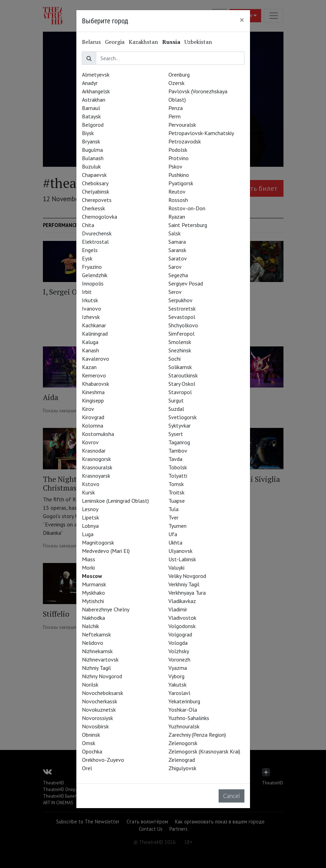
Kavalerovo (96, 359)
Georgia (115, 42)
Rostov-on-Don (187, 208)
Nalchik (90, 626)
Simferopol (181, 334)
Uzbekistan (198, 42)
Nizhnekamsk (97, 651)
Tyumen (177, 526)
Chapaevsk (94, 175)
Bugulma (92, 150)
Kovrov (90, 442)
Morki (88, 568)
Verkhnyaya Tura (187, 593)
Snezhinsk (180, 350)
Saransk (177, 250)
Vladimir (178, 609)
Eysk (87, 258)
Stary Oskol (182, 384)
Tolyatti (178, 476)
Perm (175, 116)
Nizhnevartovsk (100, 659)
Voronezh (179, 659)
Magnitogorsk (98, 542)
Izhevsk (91, 317)
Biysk (88, 133)
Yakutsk (177, 685)
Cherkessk (93, 208)
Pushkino (179, 175)
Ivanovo (92, 308)
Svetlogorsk (183, 417)
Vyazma (178, 668)
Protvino (179, 158)
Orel (87, 768)
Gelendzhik (95, 275)
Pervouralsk (182, 125)
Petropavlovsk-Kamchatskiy (201, 133)
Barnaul (91, 108)
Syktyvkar (180, 425)
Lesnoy (90, 509)
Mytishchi (93, 601)
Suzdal (176, 409)
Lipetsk (90, 517)
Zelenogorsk (183, 743)
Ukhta (175, 542)
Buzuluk (91, 166)
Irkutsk (90, 300)
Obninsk (91, 735)
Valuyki (176, 568)
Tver (173, 517)
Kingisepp (93, 400)
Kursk (88, 492)
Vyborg (176, 676)
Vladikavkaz (182, 601)
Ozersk (176, 83)
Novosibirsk (95, 726)
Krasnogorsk (96, 459)
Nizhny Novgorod (102, 676)
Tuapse (177, 501)
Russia (171, 42)
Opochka (92, 751)
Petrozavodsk (185, 141)
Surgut (176, 400)
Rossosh (178, 200)
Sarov (175, 267)
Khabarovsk (96, 384)
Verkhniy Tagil (184, 584)
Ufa (173, 534)
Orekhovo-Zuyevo (103, 760)
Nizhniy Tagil (96, 668)
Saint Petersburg (188, 225)
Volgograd (180, 634)
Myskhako (93, 593)
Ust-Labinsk (182, 559)
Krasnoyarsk (96, 476)
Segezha (178, 275)
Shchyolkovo (183, 325)
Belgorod (93, 125)
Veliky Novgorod (187, 576)
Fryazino (92, 267)
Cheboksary (95, 183)
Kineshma (93, 392)
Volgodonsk (182, 626)
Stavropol (180, 392)
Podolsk (178, 150)
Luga (88, 534)
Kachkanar (94, 325)
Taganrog (179, 442)
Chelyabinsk (96, 191)
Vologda (178, 643)
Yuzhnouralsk (184, 726)
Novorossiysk (97, 718)
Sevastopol (182, 317)
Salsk (175, 233)
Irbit (87, 292)
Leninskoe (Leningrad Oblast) (115, 501)
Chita (88, 225)
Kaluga (90, 342)
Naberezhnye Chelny (106, 609)
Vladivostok (182, 618)
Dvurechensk (97, 233)
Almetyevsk (96, 75)
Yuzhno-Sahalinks (189, 718)
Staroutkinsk (183, 375)
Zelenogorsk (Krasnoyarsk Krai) (204, 751)
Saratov (178, 258)
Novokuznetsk (99, 710)
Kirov (88, 409)
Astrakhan (94, 100)
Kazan (89, 367)
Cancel (232, 796)
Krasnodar (94, 451)
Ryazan (177, 217)
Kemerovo (94, 375)
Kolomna (93, 425)
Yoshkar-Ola (183, 710)
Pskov (175, 166)
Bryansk (91, 141)
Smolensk (180, 342)
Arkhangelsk (96, 91)
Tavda (175, 459)
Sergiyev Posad (186, 283)
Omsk (89, 743)
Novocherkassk (100, 701)
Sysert (176, 434)
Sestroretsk (182, 308)
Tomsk (176, 484)
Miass (89, 559)
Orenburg (179, 75)
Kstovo (91, 484)
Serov (175, 292)
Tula (173, 509)
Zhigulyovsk (182, 768)
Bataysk (91, 116)
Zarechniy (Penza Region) (197, 735)
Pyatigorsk (181, 183)
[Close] (242, 20)
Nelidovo (93, 643)
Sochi (175, 359)
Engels (90, 250)
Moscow (92, 576)
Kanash (90, 350)
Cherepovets (97, 200)
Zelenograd (182, 760)
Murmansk (94, 584)
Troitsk (176, 492)
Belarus (91, 42)
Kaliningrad (95, 334)
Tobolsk (178, 467)
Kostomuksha (98, 434)
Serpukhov (180, 300)
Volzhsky (179, 651)
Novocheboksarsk (103, 693)
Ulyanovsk (180, 551)
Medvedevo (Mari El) (106, 551)
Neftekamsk (96, 634)
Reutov (177, 191)
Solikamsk (180, 367)
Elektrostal (95, 242)
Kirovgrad (93, 417)
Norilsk (90, 685)
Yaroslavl (179, 693)
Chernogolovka (100, 217)
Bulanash (93, 158)
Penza (176, 108)
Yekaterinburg (184, 701)
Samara (177, 242)
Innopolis (93, 283)
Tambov (178, 451)
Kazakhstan (143, 42)
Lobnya (90, 526)
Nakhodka (93, 618)
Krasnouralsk (97, 467)
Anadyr (90, 83)
